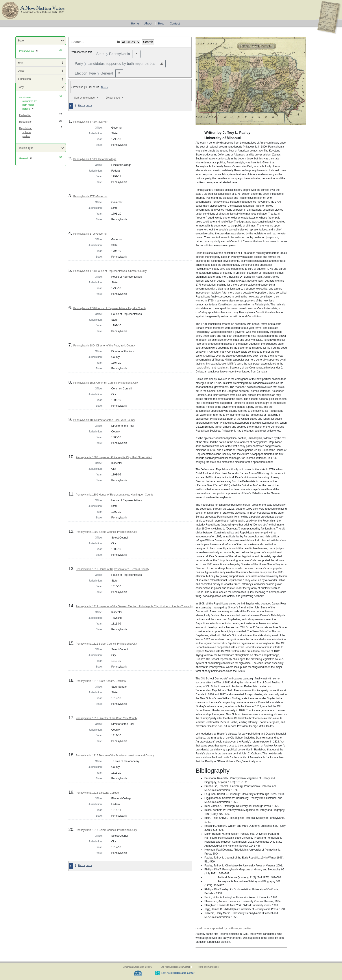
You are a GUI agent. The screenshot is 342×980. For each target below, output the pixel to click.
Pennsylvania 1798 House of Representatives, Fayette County (110, 308)
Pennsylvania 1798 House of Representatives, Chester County (110, 271)
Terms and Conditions (208, 967)
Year (20, 63)
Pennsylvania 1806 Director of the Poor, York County (104, 420)
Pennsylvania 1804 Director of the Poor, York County (104, 346)
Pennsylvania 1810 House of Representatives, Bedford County (112, 569)
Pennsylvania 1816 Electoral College (97, 793)
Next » (105, 87)
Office (21, 71)
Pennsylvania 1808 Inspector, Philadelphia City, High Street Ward (114, 457)
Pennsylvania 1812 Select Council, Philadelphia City (106, 644)
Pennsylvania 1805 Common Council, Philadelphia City (106, 383)
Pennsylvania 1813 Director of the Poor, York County (107, 718)
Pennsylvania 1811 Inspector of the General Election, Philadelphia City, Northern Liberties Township (134, 606)
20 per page (113, 98)
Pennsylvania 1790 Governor (90, 122)
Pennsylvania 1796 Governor (90, 234)
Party (21, 87)
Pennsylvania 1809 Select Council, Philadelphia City (106, 532)
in (119, 42)
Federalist (25, 115)
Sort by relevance (84, 98)
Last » (89, 105)
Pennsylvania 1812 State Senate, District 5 (101, 681)
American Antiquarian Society (138, 967)
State (21, 41)
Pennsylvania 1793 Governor (90, 196)
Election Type (26, 148)
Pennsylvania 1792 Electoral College (95, 159)
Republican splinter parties (26, 132)
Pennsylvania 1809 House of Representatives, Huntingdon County (115, 495)
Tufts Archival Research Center (175, 967)
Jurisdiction (24, 79)
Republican (26, 122)
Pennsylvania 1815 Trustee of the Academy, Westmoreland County (115, 756)
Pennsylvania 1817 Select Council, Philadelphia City (106, 830)
